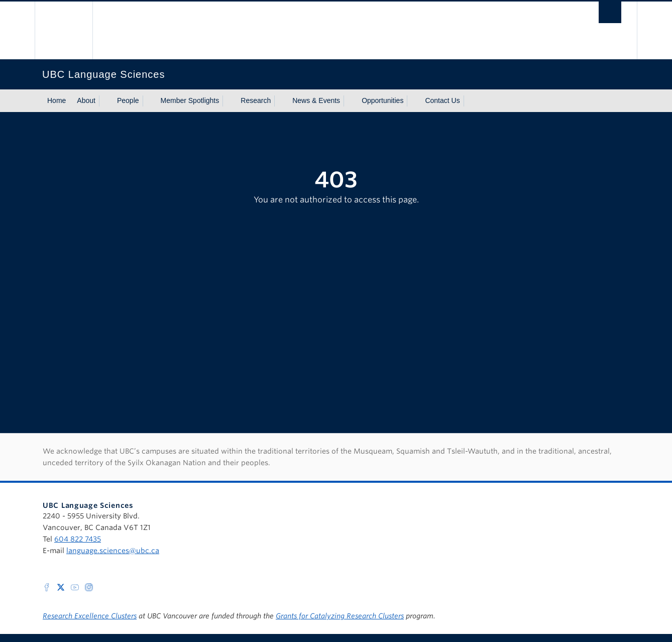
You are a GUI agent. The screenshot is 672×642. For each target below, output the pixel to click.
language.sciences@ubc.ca (113, 551)
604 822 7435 (78, 539)
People (128, 100)
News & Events (316, 100)
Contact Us (442, 100)
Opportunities (382, 100)
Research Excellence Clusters (90, 616)
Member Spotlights (190, 100)
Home (57, 100)
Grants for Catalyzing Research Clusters (340, 616)
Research (256, 100)
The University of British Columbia (64, 30)
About (86, 100)
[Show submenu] (105, 101)
